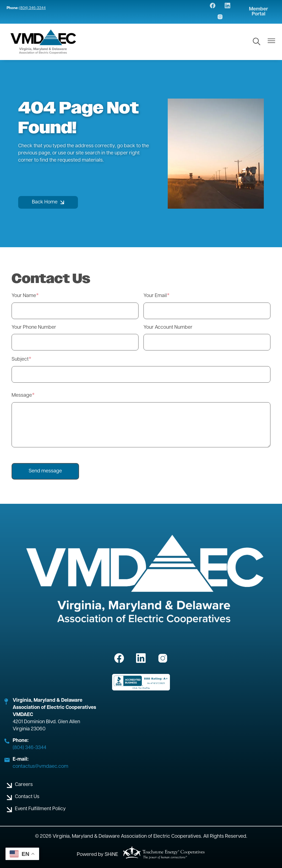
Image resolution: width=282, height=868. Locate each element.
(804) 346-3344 (32, 8)
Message (22, 395)
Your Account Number (168, 327)
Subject (20, 359)
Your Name (24, 296)
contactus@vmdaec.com (40, 767)
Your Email (155, 296)
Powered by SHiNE (97, 855)
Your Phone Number (34, 327)
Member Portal (258, 12)
